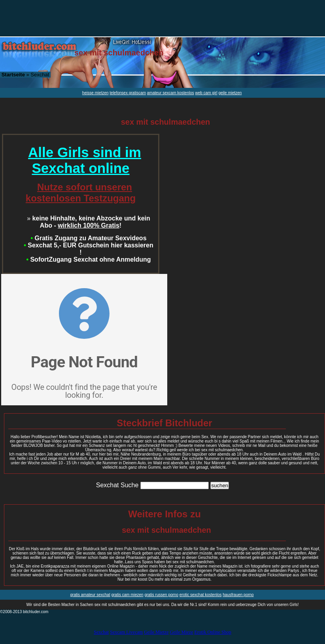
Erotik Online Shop (213, 632)
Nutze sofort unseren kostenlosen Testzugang (81, 193)
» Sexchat (26, 75)
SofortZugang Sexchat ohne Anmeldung (88, 259)
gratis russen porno (161, 595)
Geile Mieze (181, 632)
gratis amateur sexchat (90, 595)
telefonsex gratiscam (128, 93)
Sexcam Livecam (126, 632)
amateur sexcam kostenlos (171, 93)
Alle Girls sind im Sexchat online (85, 160)
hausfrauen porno (238, 595)
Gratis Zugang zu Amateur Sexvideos (88, 238)
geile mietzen (230, 93)
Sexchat (101, 632)
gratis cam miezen (127, 595)
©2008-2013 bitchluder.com (24, 612)
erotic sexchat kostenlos (201, 595)
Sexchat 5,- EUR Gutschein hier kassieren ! (89, 249)
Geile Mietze (156, 632)
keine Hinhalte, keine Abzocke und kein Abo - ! (89, 222)
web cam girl (206, 93)
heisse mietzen (95, 93)
